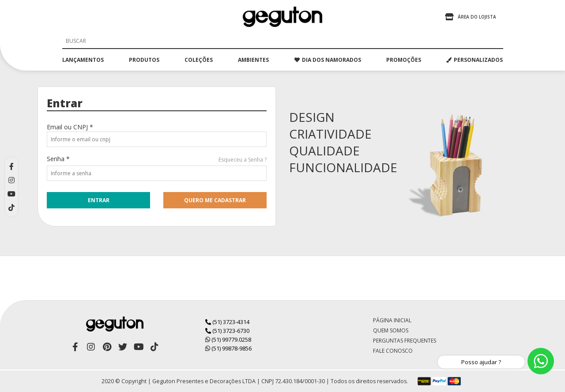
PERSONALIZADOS (475, 60)
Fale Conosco (393, 351)
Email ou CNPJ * (70, 127)
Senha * (58, 159)
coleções (199, 60)
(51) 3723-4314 (227, 322)
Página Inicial (392, 320)
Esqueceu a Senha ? (243, 160)
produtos (144, 60)
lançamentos (83, 60)
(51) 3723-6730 (227, 331)
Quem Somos (391, 330)
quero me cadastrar (215, 200)
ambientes (253, 60)
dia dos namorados (328, 60)
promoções (404, 60)
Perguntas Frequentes (405, 341)
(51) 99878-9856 (228, 348)
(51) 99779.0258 (228, 339)
